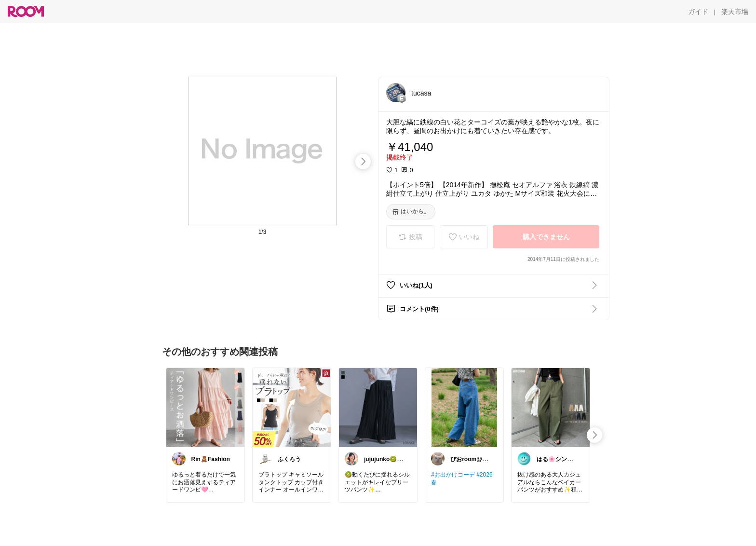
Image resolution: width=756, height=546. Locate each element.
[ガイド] (698, 12)
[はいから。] (411, 212)
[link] (205, 407)
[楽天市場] (735, 12)
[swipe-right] (363, 162)
